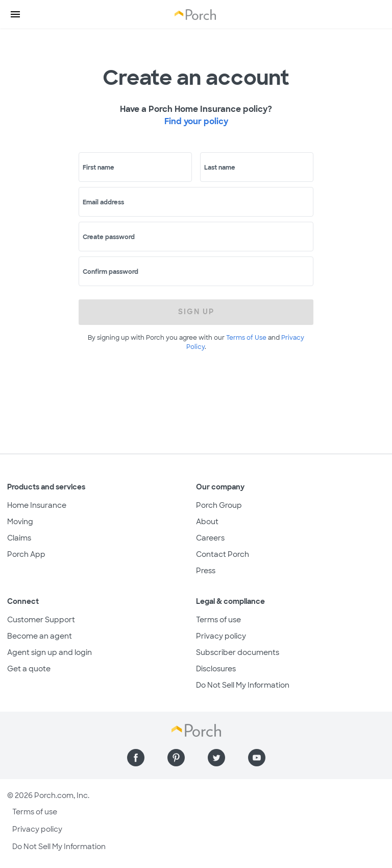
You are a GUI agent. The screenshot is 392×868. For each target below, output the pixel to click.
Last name (220, 168)
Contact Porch (223, 554)
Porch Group (219, 505)
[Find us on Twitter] (216, 758)
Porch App (26, 554)
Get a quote (29, 669)
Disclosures (216, 669)
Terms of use (218, 620)
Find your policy (196, 121)
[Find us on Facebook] (136, 758)
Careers (210, 538)
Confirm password (111, 272)
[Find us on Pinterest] (176, 758)
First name (99, 168)
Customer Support (41, 620)
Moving (20, 522)
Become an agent (40, 636)
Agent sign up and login (50, 652)
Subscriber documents (238, 652)
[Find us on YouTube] (257, 758)
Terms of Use (246, 338)
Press (206, 571)
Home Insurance (37, 505)
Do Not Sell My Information (243, 685)
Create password (109, 237)
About (207, 522)
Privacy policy (221, 636)
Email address (103, 202)
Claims (19, 538)
